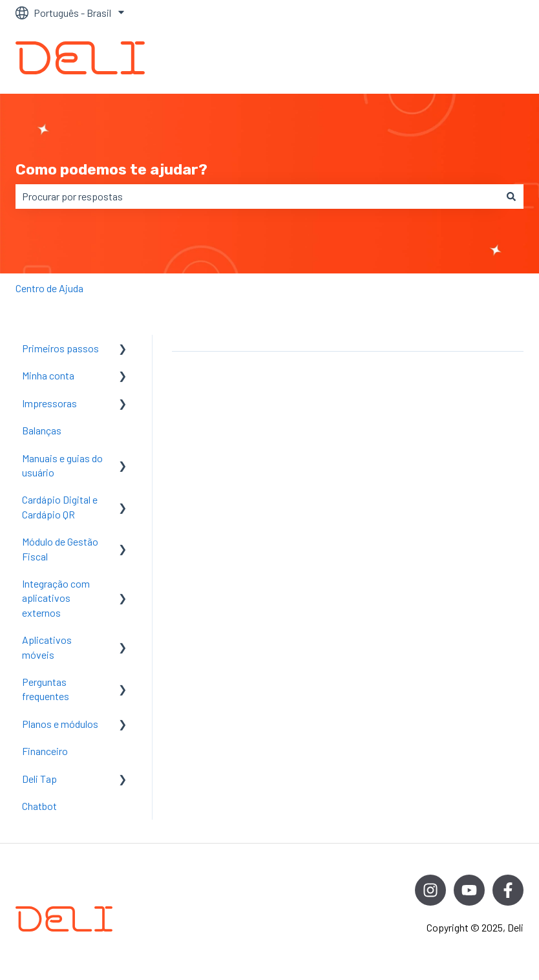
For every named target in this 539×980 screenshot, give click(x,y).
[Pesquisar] (511, 197)
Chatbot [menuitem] (39, 806)
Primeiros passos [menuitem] (60, 348)
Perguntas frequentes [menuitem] (46, 689)
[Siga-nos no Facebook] (508, 890)
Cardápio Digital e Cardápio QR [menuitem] (60, 506)
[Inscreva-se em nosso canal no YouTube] (469, 890)
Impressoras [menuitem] (49, 403)
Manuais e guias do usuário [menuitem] (62, 465)
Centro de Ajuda (49, 288)
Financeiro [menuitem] (45, 751)
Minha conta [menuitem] (48, 375)
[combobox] (257, 197)
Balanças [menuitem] (42, 430)
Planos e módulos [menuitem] (60, 724)
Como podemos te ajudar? (111, 169)
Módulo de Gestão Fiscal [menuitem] (60, 549)
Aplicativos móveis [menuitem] (47, 647)
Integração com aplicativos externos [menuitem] (56, 598)
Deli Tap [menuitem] (39, 779)
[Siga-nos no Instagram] (430, 890)
